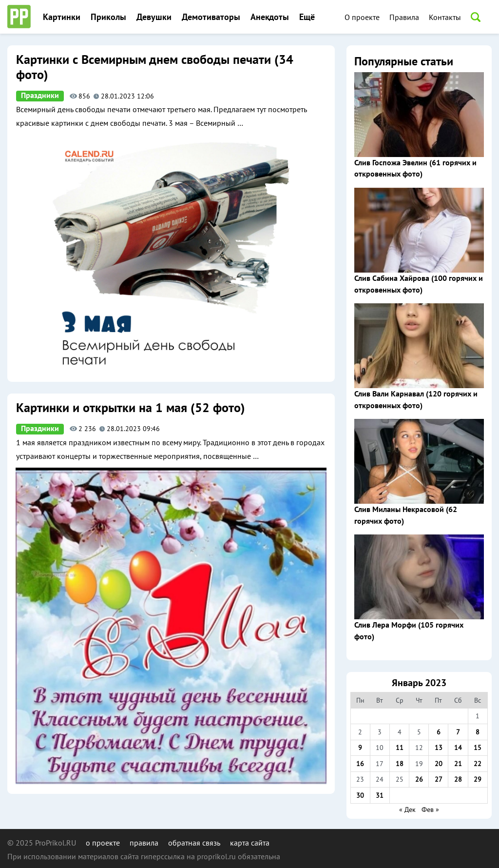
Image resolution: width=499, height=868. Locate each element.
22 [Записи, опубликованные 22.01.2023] (478, 764)
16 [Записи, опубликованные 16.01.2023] (360, 764)
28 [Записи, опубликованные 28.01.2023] (458, 779)
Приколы (108, 17)
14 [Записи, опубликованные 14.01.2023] (458, 748)
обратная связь (194, 843)
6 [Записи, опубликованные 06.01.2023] (439, 732)
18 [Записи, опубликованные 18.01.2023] (400, 764)
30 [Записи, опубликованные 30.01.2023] (360, 795)
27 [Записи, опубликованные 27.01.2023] (439, 779)
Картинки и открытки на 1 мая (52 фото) (130, 408)
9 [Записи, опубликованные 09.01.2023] (360, 748)
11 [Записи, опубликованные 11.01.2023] (400, 748)
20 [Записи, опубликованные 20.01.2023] (439, 764)
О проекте (362, 17)
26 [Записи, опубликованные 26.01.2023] (419, 779)
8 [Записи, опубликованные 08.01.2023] (478, 732)
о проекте (103, 843)
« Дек (407, 809)
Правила (404, 17)
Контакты (445, 17)
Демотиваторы (211, 17)
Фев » (430, 809)
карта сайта (250, 843)
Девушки (154, 17)
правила (144, 843)
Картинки (62, 17)
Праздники (40, 96)
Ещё (307, 17)
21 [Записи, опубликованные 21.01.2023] (458, 764)
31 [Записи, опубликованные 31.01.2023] (380, 795)
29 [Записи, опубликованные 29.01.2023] (478, 779)
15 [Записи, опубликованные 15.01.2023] (478, 748)
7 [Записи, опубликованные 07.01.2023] (458, 732)
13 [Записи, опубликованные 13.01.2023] (439, 748)
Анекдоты (270, 17)
